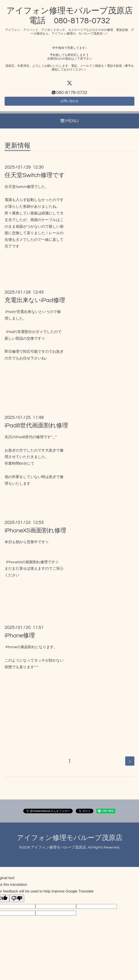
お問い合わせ (69, 103)
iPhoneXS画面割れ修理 (35, 533)
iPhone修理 (20, 638)
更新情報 (17, 148)
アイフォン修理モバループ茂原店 (70, 840)
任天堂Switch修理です (35, 178)
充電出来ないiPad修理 (35, 303)
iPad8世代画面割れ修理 (36, 428)
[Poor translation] (17, 901)
